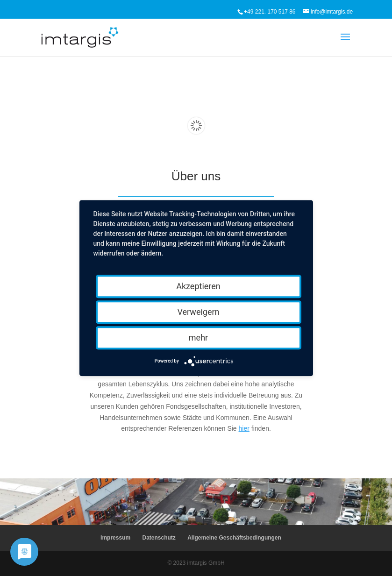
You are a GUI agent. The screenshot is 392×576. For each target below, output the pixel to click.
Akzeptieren (198, 286)
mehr (198, 338)
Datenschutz (159, 538)
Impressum (115, 538)
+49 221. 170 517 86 (270, 12)
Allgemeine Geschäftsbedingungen (234, 538)
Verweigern (198, 312)
